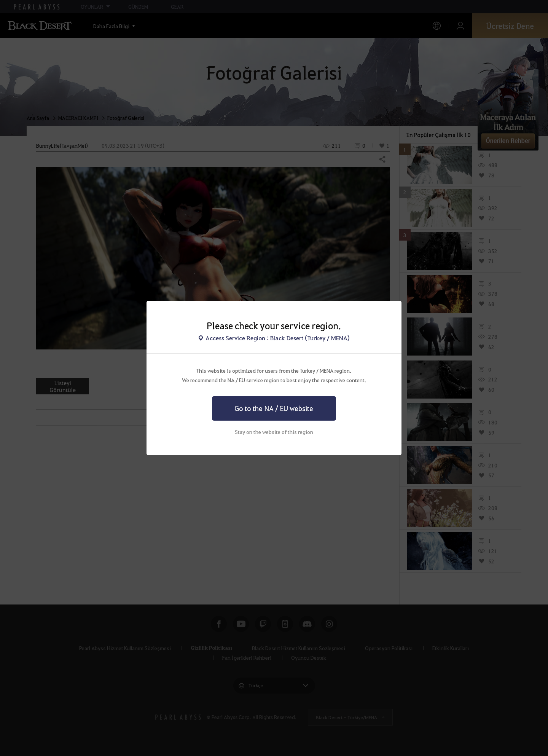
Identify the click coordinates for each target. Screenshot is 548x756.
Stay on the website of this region (274, 432)
